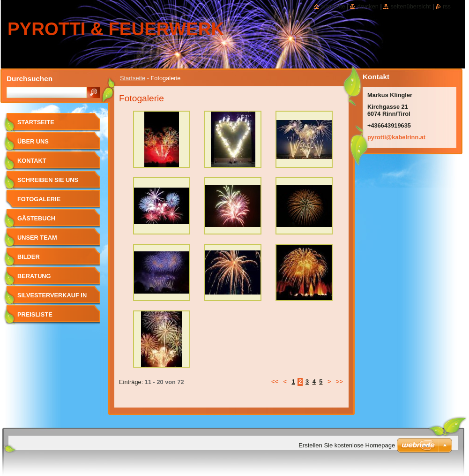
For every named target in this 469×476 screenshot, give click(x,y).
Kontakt (32, 161)
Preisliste (35, 314)
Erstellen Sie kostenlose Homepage (347, 445)
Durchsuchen (30, 79)
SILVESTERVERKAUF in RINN (52, 298)
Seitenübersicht (410, 6)
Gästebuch (36, 218)
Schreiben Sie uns (48, 180)
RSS (447, 6)
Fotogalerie (39, 199)
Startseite (133, 78)
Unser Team (37, 238)
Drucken (368, 6)
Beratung (34, 276)
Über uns (33, 141)
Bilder (29, 257)
